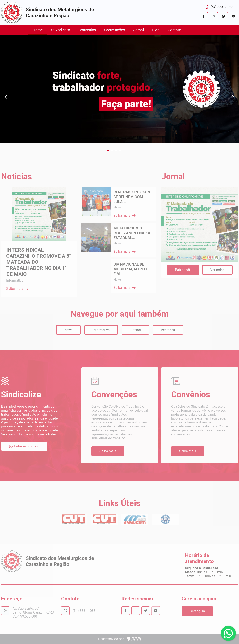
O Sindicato (61, 30)
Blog (156, 30)
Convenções (115, 30)
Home (38, 30)
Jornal (139, 30)
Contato (174, 30)
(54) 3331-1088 (220, 7)
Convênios (87, 30)
